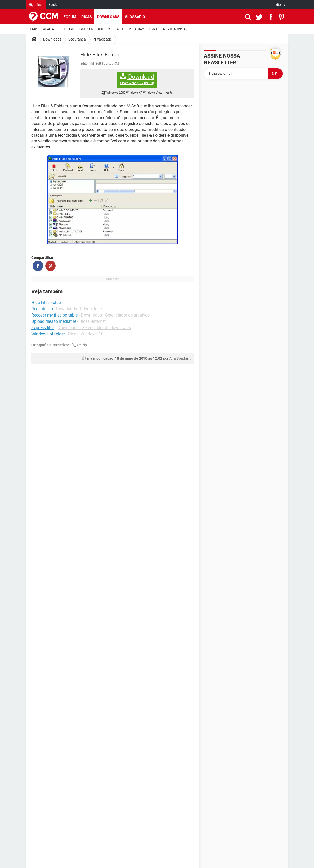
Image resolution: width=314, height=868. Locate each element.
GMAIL (154, 29)
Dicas (87, 17)
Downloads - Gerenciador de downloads (94, 328)
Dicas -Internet (92, 321)
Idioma (280, 5)
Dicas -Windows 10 (86, 334)
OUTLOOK (104, 29)
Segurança (77, 39)
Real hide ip (42, 309)
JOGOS (33, 29)
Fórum (70, 17)
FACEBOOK (86, 29)
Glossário (135, 17)
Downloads (108, 17)
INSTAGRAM (136, 29)
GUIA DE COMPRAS (175, 29)
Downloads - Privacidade (79, 309)
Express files (43, 328)
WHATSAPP (50, 29)
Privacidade (102, 39)
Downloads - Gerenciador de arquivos (115, 315)
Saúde (53, 5)
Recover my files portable (55, 315)
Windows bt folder (48, 334)
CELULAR (68, 29)
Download (137, 79)
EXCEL (119, 29)
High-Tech (36, 5)
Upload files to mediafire (54, 321)
